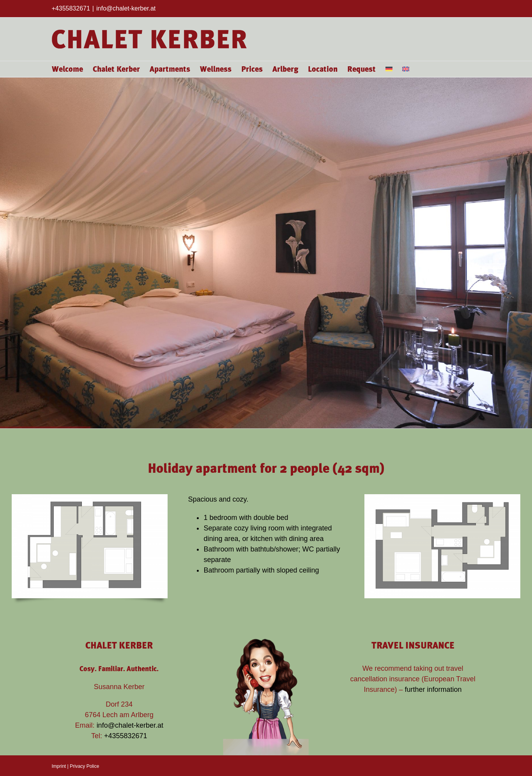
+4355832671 (126, 736)
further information (433, 689)
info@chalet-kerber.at (126, 8)
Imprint (59, 766)
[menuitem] (389, 69)
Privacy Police (84, 766)
